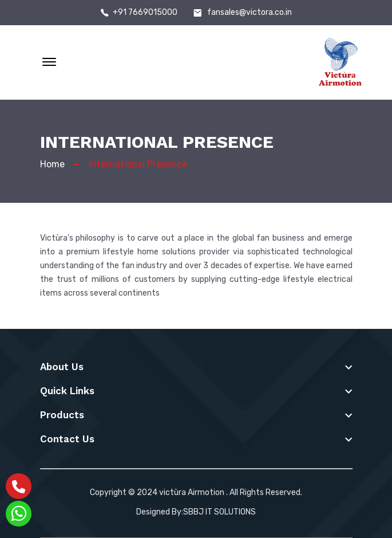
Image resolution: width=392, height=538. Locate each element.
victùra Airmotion (192, 492)
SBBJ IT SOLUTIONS (219, 512)
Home (52, 164)
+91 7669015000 (145, 13)
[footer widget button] (196, 367)
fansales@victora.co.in (250, 13)
